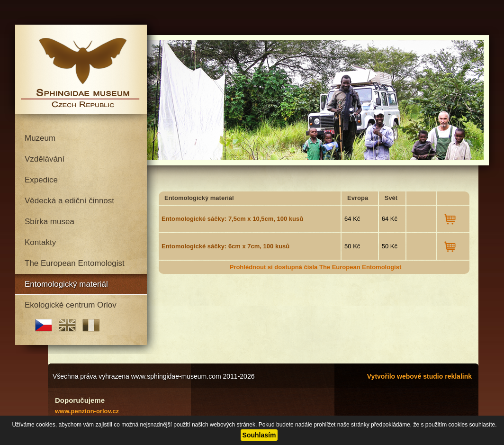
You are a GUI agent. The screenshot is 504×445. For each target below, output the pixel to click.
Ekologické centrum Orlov (71, 305)
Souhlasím (259, 435)
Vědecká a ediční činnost (69, 201)
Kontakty (40, 242)
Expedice (41, 180)
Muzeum (40, 138)
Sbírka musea (49, 222)
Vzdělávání (45, 159)
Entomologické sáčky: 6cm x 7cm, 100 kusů (225, 246)
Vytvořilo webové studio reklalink (419, 376)
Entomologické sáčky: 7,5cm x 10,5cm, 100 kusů (232, 219)
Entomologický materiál (66, 284)
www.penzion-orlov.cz (87, 411)
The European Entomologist (75, 263)
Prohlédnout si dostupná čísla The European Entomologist (316, 267)
